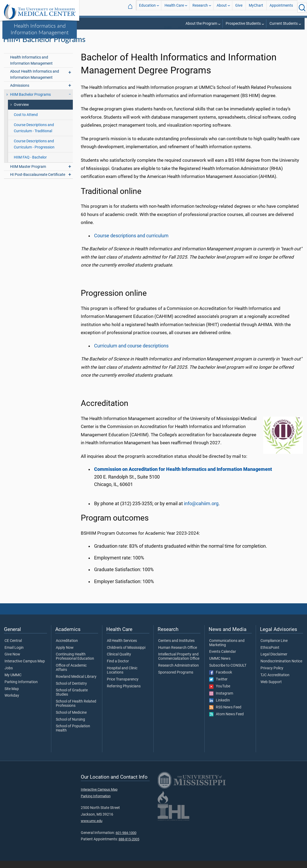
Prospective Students (243, 24)
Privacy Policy (272, 675)
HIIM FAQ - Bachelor (30, 165)
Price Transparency (123, 687)
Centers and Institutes (176, 648)
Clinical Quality (119, 662)
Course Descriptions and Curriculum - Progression (34, 151)
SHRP (168, 35)
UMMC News (220, 666)
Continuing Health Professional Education (75, 664)
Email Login (14, 655)
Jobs (9, 675)
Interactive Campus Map (25, 668)
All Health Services (122, 648)
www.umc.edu (92, 828)
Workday (12, 703)
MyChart (256, 8)
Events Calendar (223, 659)
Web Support (271, 689)
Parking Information (21, 689)
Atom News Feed (226, 721)
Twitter (218, 687)
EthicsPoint (270, 655)
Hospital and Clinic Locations (122, 678)
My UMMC (13, 682)
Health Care (174, 8)
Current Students (284, 24)
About (222, 8)
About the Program (201, 24)
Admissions (20, 93)
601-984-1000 (126, 840)
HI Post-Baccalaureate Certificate (38, 182)
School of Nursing (70, 727)
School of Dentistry (71, 691)
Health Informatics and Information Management (40, 29)
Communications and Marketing (227, 650)
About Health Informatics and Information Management (35, 82)
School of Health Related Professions (76, 711)
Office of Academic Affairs (71, 675)
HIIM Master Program (28, 174)
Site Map (12, 696)
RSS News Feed (225, 715)
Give (239, 8)
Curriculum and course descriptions (131, 353)
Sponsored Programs (176, 680)
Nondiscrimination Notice (281, 668)
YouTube (220, 693)
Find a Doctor (118, 668)
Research (200, 8)
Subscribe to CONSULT (228, 673)
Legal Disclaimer (274, 662)
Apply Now (65, 655)
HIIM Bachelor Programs (284, 35)
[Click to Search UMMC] (302, 8)
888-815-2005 (129, 846)
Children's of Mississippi (126, 655)
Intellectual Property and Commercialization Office (179, 664)
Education (147, 8)
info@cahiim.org (201, 511)
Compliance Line (274, 648)
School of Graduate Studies (72, 700)
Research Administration (178, 673)
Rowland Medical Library (76, 684)
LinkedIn (220, 708)
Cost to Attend (26, 122)
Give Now (12, 662)
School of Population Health (73, 736)
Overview (21, 112)
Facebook (221, 680)
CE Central (13, 648)
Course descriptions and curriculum (131, 243)
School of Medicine (71, 720)
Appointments (281, 8)
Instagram (221, 701)
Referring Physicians (124, 693)
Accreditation (67, 648)
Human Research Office (178, 655)
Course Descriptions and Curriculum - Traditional (34, 135)
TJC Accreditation (275, 682)
